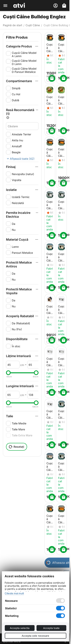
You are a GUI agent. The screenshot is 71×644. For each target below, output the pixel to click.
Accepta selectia (20, 628)
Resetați (17, 447)
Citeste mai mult (14, 593)
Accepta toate (51, 628)
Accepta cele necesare (35, 636)
